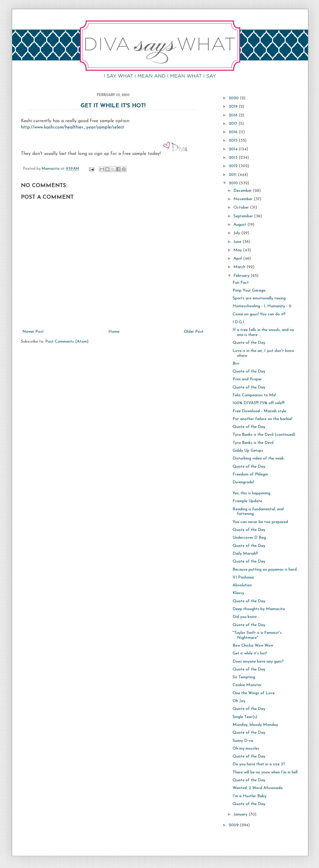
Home (114, 332)
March (240, 267)
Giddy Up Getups (248, 451)
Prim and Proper (247, 379)
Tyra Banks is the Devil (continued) (264, 435)
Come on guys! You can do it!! (259, 314)
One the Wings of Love (254, 693)
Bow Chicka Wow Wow (253, 646)
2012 (234, 166)
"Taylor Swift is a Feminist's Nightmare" (257, 635)
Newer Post (33, 332)
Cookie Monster (247, 685)
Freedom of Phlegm (250, 474)
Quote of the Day (249, 343)
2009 (234, 825)
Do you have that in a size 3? (259, 764)
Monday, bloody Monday (255, 725)
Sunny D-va (243, 741)
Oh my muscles (246, 749)
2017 (234, 124)
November (244, 199)
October (242, 208)
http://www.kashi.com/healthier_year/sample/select (72, 127)
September (244, 216)
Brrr (236, 364)
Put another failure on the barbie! (262, 419)
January (241, 814)
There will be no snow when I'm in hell (265, 772)
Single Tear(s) (245, 717)
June (238, 242)
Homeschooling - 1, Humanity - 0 (262, 306)
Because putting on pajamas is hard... (266, 570)
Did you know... (246, 617)
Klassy (238, 593)
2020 (234, 98)
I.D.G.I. (239, 322)
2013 (234, 158)
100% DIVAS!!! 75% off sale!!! (259, 403)
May (238, 250)
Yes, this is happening (251, 493)
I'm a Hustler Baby (250, 796)
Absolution (242, 585)
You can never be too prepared (260, 522)
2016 (234, 132)
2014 (234, 149)
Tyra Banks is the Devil (253, 443)
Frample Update (247, 501)
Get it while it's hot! (113, 106)
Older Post (194, 332)
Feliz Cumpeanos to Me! (254, 395)
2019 (234, 107)
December (243, 191)
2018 (234, 115)
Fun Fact (241, 283)
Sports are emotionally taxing (259, 298)
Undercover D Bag (249, 538)
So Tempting (244, 677)
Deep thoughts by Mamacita (259, 609)
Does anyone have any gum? (258, 662)
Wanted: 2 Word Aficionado (258, 788)
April (238, 259)
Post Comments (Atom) (67, 342)
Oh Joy (239, 701)
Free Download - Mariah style (259, 411)
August (240, 225)
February (242, 276)
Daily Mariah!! (245, 554)
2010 (234, 183)
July (237, 233)
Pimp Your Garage (249, 291)
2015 (234, 141)
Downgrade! (243, 482)
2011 (233, 175)
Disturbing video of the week (258, 459)
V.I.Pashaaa (243, 577)
